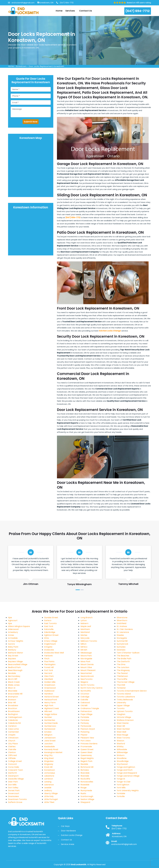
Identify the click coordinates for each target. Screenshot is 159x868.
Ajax (10, 618)
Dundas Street (51, 618)
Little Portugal (51, 799)
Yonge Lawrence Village (128, 776)
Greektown (50, 685)
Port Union (86, 741)
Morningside (86, 659)
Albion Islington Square (19, 626)
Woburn (121, 755)
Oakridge (85, 697)
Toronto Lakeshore (126, 697)
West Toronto (123, 738)
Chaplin (12, 735)
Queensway (86, 755)
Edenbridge (50, 632)
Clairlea (12, 747)
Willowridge (122, 752)
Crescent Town (15, 770)
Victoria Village (124, 717)
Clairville (12, 749)
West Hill (121, 726)
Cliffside (12, 758)
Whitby (120, 747)
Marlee (84, 635)
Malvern (84, 623)
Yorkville (121, 796)
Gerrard (48, 673)
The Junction (123, 667)
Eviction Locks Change (72, 835)
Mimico (84, 647)
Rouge (84, 788)
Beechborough (15, 670)
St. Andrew (122, 626)
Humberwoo (50, 726)
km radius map (31, 169)
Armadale (13, 638)
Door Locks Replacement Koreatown (46, 66)
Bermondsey (14, 676)
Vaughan (121, 714)
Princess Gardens (89, 744)
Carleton (12, 726)
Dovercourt (14, 793)
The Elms (121, 664)
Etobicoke (49, 650)
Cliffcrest (13, 755)
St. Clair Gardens (125, 629)
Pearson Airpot (88, 729)
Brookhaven (14, 711)
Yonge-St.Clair (124, 782)
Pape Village (86, 714)
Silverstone (122, 618)
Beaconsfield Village (18, 664)
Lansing (48, 782)
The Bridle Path (124, 659)
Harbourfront (51, 700)
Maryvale (85, 638)
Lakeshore (49, 776)
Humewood (50, 729)
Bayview (12, 659)
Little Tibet (49, 802)
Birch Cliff (13, 679)
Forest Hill (49, 667)
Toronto (121, 708)
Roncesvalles (87, 782)
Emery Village (51, 641)
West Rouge (122, 735)
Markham (85, 629)
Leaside (48, 788)
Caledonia (13, 720)
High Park (49, 705)
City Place (13, 744)
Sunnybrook (122, 644)
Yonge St (121, 779)
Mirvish (84, 650)
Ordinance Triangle (90, 708)
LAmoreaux (50, 773)
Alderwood (13, 629)
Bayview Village (15, 662)
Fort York (49, 670)
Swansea (121, 650)
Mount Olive (86, 667)
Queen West (86, 752)
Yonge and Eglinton (126, 767)
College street (15, 761)
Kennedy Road (51, 749)
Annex (11, 635)
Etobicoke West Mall (54, 653)
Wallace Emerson (125, 720)
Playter (84, 735)
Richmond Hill (87, 767)
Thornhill (121, 685)
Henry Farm (50, 703)
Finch (47, 659)
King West (49, 758)
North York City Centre (91, 688)
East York (49, 626)
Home (59, 11)
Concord (12, 764)
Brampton (13, 697)
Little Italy (49, 796)
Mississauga (86, 653)
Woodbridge (123, 761)
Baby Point (13, 647)
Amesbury (13, 632)
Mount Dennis (87, 664)
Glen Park (49, 676)
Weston (120, 741)
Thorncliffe (122, 679)
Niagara (84, 682)
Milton (83, 644)
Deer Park (13, 782)
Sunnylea (121, 647)
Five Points (49, 662)
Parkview (85, 720)
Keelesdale (49, 747)
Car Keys (65, 826)
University (121, 703)
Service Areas (68, 844)
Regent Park (86, 761)
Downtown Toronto (17, 799)
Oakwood (85, 703)
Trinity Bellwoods (125, 700)
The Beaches (123, 656)
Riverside (85, 776)
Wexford (121, 744)
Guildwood (49, 691)
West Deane (123, 723)
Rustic (83, 793)
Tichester (121, 688)
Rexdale (84, 764)
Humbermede (51, 723)
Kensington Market (53, 752)
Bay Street (13, 656)
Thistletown (122, 676)
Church (12, 741)
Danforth (12, 773)
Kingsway (49, 764)
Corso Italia (14, 767)
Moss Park (85, 662)
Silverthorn (122, 620)
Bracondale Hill (15, 694)
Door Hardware (68, 831)
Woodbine (122, 758)
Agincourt (13, 620)
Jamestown (50, 738)
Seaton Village (87, 799)
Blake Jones (14, 685)
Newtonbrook (87, 676)
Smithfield (121, 623)
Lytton (84, 620)
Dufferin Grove (15, 802)
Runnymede (86, 790)
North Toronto (87, 685)
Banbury (12, 650)
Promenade (86, 747)
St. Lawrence (123, 632)
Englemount (50, 644)
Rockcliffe (85, 779)
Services (71, 11)
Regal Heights (87, 758)
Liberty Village (51, 793)
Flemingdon (50, 664)
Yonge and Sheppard (127, 773)
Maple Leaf (86, 626)
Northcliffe (86, 691)
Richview (85, 770)
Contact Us (86, 11)
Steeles (120, 635)
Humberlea (50, 720)
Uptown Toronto (125, 711)
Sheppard (85, 802)
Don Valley (13, 788)
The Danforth (123, 662)
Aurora (11, 644)
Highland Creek (52, 708)
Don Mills (12, 785)
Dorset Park (14, 790)
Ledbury (48, 790)
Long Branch (87, 618)
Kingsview (49, 761)
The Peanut (122, 673)
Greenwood (50, 688)
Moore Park (86, 656)
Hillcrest (48, 711)
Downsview (13, 796)
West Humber (123, 729)
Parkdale (85, 717)
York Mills (121, 788)
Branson (12, 700)
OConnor (85, 694)
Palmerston (86, 711)
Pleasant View (87, 738)
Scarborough (87, 796)
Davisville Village (16, 779)
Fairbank (48, 656)
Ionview (48, 732)
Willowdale (122, 749)
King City (48, 755)
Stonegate (122, 638)
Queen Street (87, 749)
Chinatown (13, 738)
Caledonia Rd (14, 723)
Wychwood (122, 764)
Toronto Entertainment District (132, 691)
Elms (47, 638)
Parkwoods (86, 726)
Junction (48, 744)
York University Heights (128, 790)
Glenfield (49, 679)
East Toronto (50, 623)
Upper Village (123, 705)
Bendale (12, 673)
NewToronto (87, 679)
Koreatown (21, 66)
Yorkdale (121, 793)
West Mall (121, 732)
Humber (48, 717)
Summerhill (122, 641)
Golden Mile (50, 682)
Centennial (13, 732)
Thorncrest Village (126, 682)
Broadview (13, 705)
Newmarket (86, 673)
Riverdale (85, 773)
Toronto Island (124, 694)
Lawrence (49, 785)
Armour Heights (16, 641)
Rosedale (85, 785)
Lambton (49, 779)
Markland (85, 632)
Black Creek (14, 682)
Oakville (84, 700)
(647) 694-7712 (65, 3)
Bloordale (13, 691)
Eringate (48, 647)
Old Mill (84, 705)
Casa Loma (13, 729)
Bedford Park (14, 667)
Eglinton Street (51, 635)
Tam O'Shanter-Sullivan (128, 653)
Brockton (13, 708)
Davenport (13, 776)
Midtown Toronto (89, 641)
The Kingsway (123, 670)
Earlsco (48, 620)
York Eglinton (123, 785)
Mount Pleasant (88, 670)
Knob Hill (48, 767)
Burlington (13, 714)
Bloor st (12, 688)
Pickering (85, 732)
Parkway (85, 723)
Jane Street (50, 741)
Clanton (12, 752)
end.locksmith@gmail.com (21, 3)
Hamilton (49, 694)
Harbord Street (52, 697)
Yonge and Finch (125, 770)
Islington (48, 735)
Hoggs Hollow (51, 714)
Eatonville (49, 629)
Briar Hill (12, 703)
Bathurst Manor (16, 653)
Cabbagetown (15, 717)
